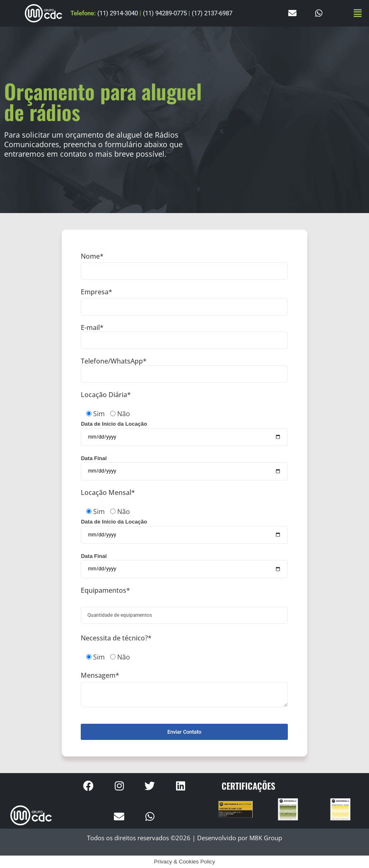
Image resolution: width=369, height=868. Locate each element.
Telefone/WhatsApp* (184, 370)
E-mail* (184, 336)
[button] (358, 13)
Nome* (184, 266)
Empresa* (184, 302)
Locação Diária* (106, 395)
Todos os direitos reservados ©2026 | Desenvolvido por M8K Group (184, 838)
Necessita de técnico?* (116, 638)
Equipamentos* (105, 591)
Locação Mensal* (108, 493)
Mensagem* (184, 689)
